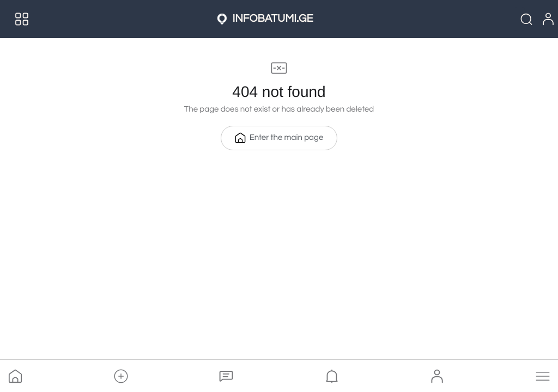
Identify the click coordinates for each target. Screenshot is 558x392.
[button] (121, 376)
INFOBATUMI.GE (272, 19)
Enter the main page (279, 138)
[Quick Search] (519, 19)
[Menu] (22, 19)
